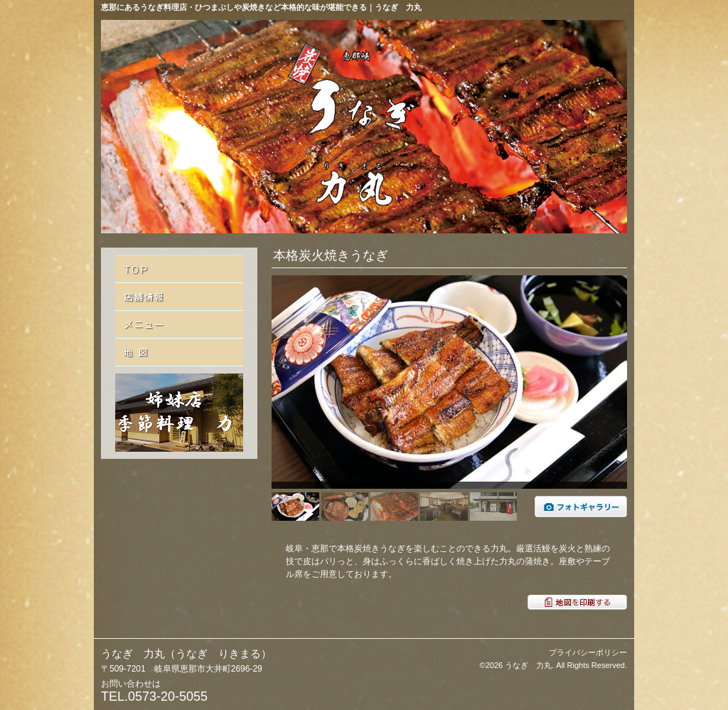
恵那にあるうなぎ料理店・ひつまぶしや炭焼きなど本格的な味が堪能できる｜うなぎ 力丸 (261, 7)
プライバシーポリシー (588, 652)
